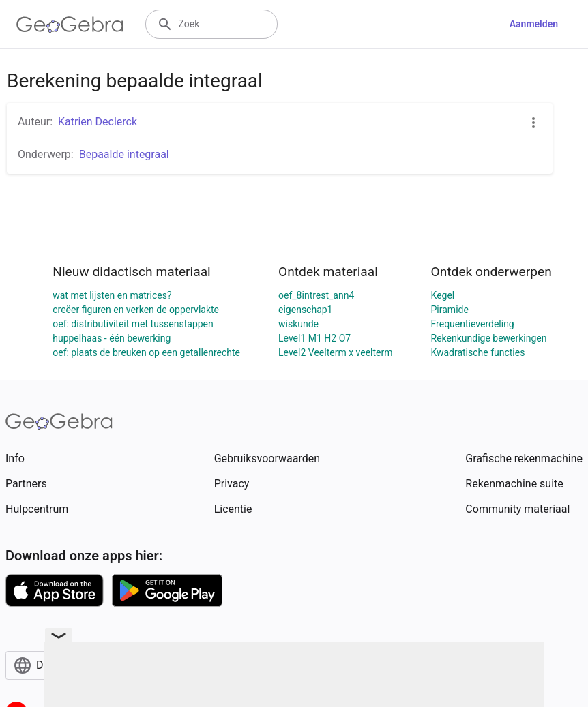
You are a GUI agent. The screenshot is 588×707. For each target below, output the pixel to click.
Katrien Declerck (98, 122)
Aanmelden (534, 24)
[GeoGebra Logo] (70, 25)
